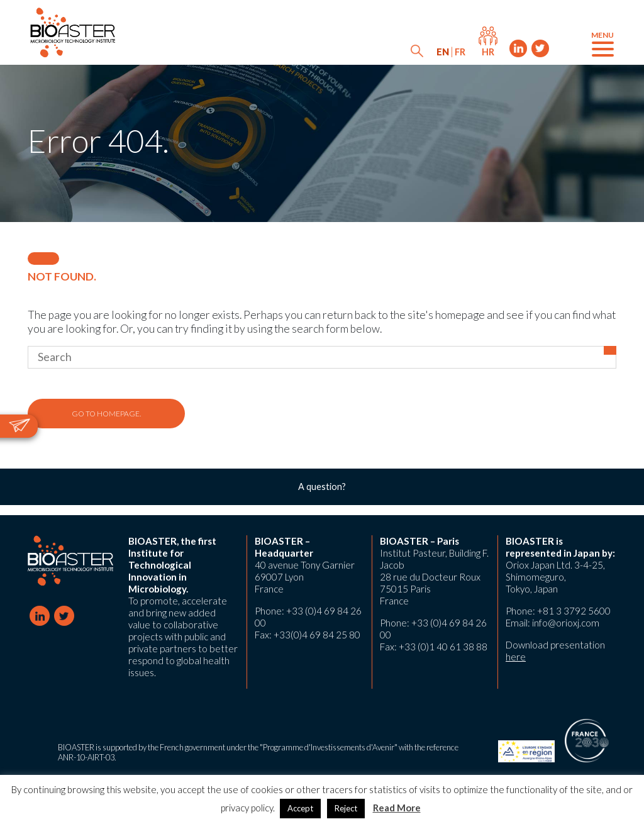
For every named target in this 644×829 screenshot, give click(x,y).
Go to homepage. (106, 414)
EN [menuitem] (443, 52)
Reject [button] (346, 808)
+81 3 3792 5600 (574, 611)
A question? (322, 487)
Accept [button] (300, 808)
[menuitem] (443, 52)
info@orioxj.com (566, 623)
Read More (397, 808)
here (516, 657)
